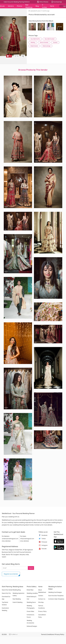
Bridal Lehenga (47, 46)
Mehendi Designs (32, 626)
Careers (41, 596)
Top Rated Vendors (5, 603)
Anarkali (55, 42)
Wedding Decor (31, 602)
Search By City (6, 593)
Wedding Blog (17, 590)
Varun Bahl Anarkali (50, 39)
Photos (19, 6)
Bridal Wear (30, 590)
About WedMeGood (42, 591)
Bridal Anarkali (34, 46)
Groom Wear (30, 611)
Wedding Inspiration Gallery (18, 594)
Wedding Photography (31, 607)
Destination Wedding (5, 609)
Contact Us (42, 599)
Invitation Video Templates (56, 599)
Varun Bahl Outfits (35, 39)
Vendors (11, 6)
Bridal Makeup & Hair (32, 598)
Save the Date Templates (56, 596)
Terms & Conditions (41, 607)
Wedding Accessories (30, 622)
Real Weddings (29, 6)
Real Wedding (17, 599)
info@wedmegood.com (27, 539)
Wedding (33, 42)
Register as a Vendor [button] (11, 574)
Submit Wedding (17, 602)
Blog (37, 6)
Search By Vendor (7, 590)
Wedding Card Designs (55, 592)
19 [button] (16, 56)
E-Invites (44, 6)
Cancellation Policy (42, 616)
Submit (31, 568)
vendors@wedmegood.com (10, 539)
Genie (52, 6)
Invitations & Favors (30, 616)
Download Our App (6, 598)
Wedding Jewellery (32, 593)
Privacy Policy (42, 611)
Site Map (41, 602)
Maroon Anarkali (44, 42)
